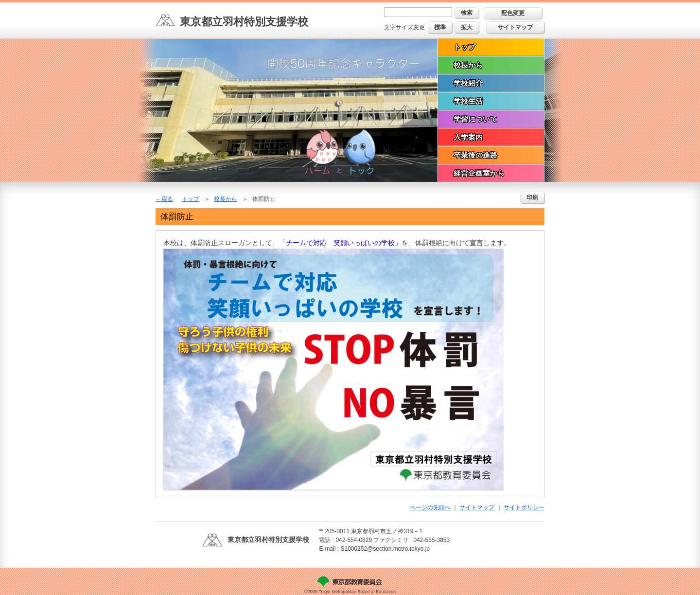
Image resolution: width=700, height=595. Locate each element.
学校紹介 (468, 83)
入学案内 (468, 137)
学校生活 (468, 101)
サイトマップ (515, 27)
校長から (468, 65)
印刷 (532, 198)
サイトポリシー (524, 507)
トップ (464, 47)
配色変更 (513, 13)
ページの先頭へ (430, 507)
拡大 (467, 27)
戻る (167, 199)
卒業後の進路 (475, 155)
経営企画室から (479, 173)
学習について (475, 119)
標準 (440, 27)
